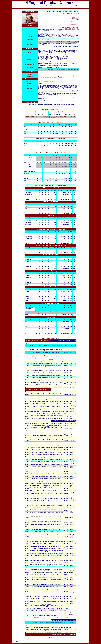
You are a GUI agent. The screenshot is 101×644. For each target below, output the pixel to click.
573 (28, 428)
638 (28, 558)
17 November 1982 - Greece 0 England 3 (42, 425)
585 (28, 445)
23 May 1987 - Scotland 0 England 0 (41, 532)
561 (28, 401)
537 (28, 350)
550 (28, 370)
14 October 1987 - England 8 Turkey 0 (40, 534)
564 (28, 406)
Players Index (25, 6)
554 (28, 380)
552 (28, 375)
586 (28, 447)
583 (28, 438)
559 (28, 394)
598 (28, 474)
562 (28, 404)
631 (28, 541)
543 (28, 355)
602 (28, 483)
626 (28, 532)
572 (28, 426)
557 (28, 387)
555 (28, 382)
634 (28, 549)
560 (28, 399)
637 (28, 556)
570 (28, 423)
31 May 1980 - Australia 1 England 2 (39, 355)
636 (28, 553)
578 (28, 435)
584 (28, 440)
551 (28, 373)
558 (28, 392)
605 (28, 491)
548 (28, 363)
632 (28, 544)
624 (28, 527)
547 (28, 361)
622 (28, 522)
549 (28, 366)
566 (28, 411)
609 (28, 498)
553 (28, 378)
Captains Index (25, 7)
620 (28, 517)
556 (28, 385)
